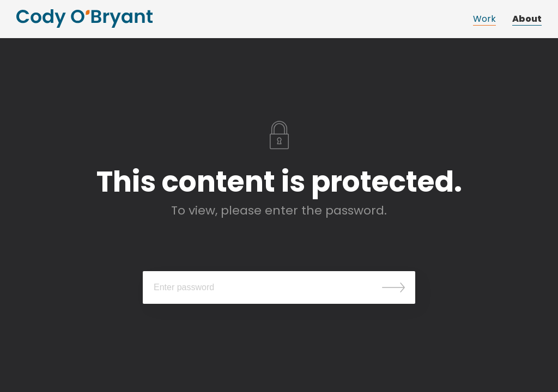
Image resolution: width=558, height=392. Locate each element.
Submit (393, 287)
